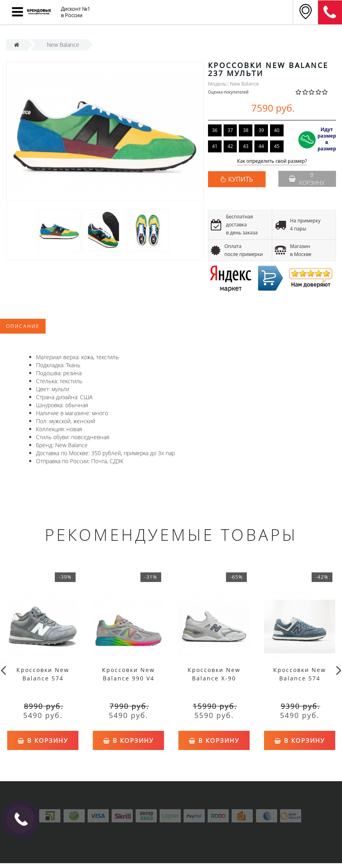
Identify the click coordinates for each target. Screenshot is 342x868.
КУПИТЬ (240, 179)
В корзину (307, 179)
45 (277, 146)
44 (261, 146)
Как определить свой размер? (272, 161)
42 (230, 146)
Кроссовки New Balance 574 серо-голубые (300, 678)
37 (230, 130)
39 (261, 130)
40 (277, 130)
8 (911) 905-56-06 (330, 12)
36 (215, 130)
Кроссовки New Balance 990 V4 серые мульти (128, 678)
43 (246, 146)
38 (246, 130)
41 (215, 146)
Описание (23, 326)
